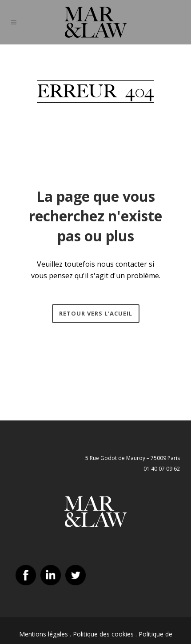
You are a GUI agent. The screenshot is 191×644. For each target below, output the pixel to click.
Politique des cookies (103, 634)
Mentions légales (44, 634)
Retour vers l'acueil (96, 313)
